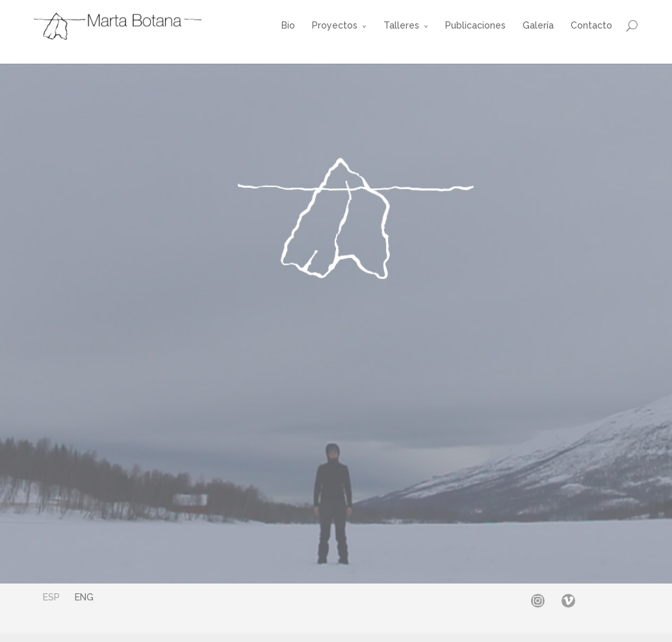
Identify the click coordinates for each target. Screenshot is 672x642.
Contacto (591, 25)
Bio (288, 25)
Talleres (401, 25)
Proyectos (335, 25)
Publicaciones (475, 25)
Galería (538, 25)
